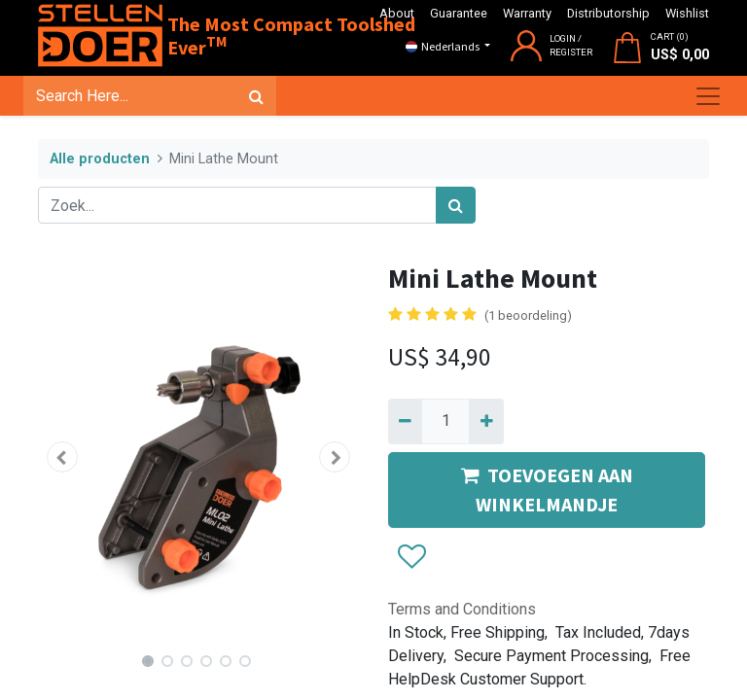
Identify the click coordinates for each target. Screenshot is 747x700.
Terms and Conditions (462, 609)
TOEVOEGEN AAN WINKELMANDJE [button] (547, 490)
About (397, 13)
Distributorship (608, 13)
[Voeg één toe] (486, 421)
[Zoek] (256, 96)
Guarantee (459, 13)
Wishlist (687, 13)
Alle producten (100, 159)
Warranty (527, 13)
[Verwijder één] (405, 421)
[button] (62, 457)
